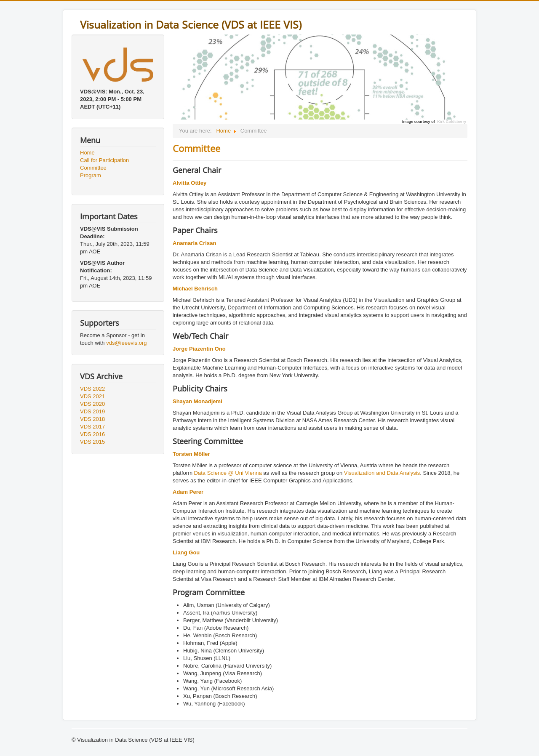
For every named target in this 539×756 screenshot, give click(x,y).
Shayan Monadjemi (197, 401)
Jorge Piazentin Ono (199, 349)
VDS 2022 (92, 389)
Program (91, 175)
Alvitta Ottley (189, 183)
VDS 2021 (92, 396)
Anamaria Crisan (194, 243)
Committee (93, 168)
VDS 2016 (92, 434)
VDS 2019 (92, 411)
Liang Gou (186, 552)
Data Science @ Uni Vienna (228, 473)
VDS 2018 (92, 419)
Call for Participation (104, 160)
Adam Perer (188, 492)
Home (87, 153)
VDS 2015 (92, 442)
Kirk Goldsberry (452, 122)
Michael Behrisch (195, 289)
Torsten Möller (191, 454)
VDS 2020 (92, 404)
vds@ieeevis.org (126, 343)
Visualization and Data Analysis (382, 473)
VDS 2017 (92, 427)
